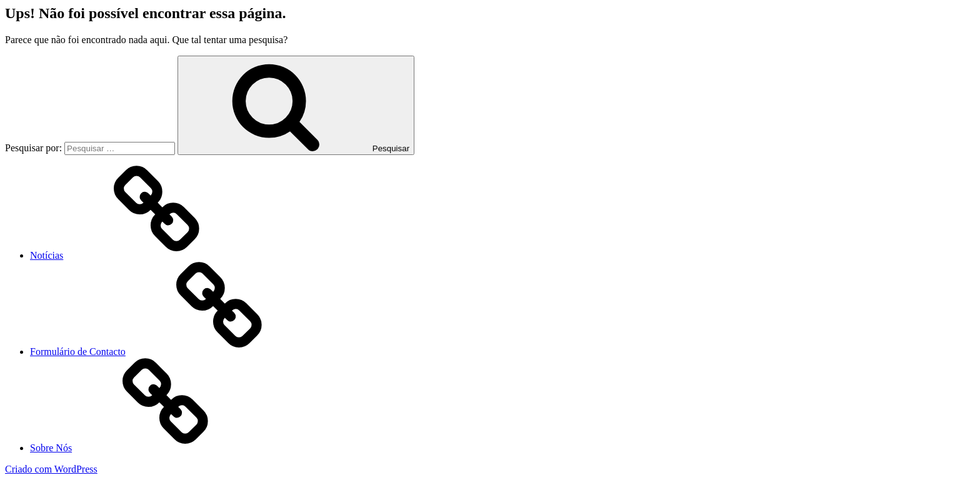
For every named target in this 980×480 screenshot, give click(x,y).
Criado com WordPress (51, 469)
